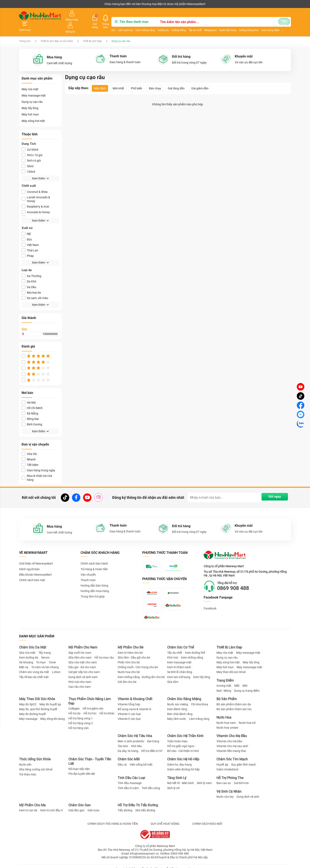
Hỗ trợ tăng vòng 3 (81, 718)
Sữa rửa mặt (27, 647)
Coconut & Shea (35, 182)
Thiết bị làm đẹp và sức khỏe (57, 31)
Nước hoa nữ (247, 717)
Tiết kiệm (30, 455)
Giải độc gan (76, 805)
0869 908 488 (235, 578)
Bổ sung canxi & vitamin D (134, 704)
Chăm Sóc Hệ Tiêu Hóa (135, 730)
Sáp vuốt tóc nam (80, 647)
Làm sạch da (101, 24)
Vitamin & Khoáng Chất (135, 693)
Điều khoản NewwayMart (35, 565)
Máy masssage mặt (249, 662)
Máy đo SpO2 (28, 699)
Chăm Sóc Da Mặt (33, 642)
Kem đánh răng (177, 704)
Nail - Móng (224, 685)
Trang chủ (25, 31)
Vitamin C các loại (129, 709)
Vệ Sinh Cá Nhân (229, 786)
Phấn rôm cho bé (129, 657)
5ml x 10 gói (32, 145)
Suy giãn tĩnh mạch (244, 759)
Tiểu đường (125, 805)
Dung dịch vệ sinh (248, 791)
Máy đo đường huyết (33, 709)
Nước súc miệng (178, 699)
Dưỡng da (139, 24)
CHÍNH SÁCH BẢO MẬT (207, 818)
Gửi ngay (272, 488)
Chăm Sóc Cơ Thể (180, 642)
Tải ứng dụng (73, 4)
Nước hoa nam (226, 717)
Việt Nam (30, 235)
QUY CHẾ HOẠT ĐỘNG (165, 818)
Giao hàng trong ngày (38, 461)
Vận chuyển (88, 565)
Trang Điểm (225, 675)
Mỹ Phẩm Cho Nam (83, 642)
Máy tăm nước (177, 713)
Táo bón (123, 741)
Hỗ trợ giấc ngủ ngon (181, 741)
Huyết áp (222, 759)
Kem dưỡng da (29, 652)
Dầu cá (122, 759)
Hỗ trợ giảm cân (93, 703)
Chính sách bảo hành (94, 554)
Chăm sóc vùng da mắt (34, 667)
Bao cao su (224, 778)
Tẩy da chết (171, 24)
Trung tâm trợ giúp (93, 587)
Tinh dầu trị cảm (128, 782)
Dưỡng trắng (155, 24)
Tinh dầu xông (151, 782)
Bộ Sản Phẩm (227, 693)
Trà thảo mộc (28, 769)
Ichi (89, 24)
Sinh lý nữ (173, 782)
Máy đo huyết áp (50, 699)
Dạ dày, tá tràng (128, 745)
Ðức (27, 229)
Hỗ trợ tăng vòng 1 (81, 713)
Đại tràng (153, 736)
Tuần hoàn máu (177, 736)
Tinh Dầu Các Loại (131, 772)
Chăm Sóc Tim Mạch (232, 754)
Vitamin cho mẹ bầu (229, 736)
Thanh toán (88, 570)
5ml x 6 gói (31, 151)
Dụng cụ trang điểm (247, 685)
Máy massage (28, 713)
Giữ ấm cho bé (127, 676)
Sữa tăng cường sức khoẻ (36, 764)
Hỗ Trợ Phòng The (230, 772)
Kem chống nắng (121, 24)
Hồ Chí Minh (32, 398)
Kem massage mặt (179, 657)
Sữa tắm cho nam (80, 652)
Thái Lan (30, 241)
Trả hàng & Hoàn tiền (94, 559)
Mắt (237, 680)
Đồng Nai (30, 409)
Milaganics (186, 24)
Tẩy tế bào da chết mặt (34, 671)
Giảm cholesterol (227, 764)
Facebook (210, 599)
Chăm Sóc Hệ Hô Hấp (183, 754)
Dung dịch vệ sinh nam (83, 671)
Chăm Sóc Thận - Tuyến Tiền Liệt (90, 756)
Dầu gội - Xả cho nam (82, 662)
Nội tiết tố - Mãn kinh (180, 778)
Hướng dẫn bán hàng (94, 576)
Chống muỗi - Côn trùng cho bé (138, 662)
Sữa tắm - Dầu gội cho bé (134, 652)
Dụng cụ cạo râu (32, 92)
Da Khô (29, 272)
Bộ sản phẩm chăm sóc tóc (234, 704)
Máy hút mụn (30, 105)
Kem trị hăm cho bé (130, 647)
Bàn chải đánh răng (180, 709)
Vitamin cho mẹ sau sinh (232, 741)
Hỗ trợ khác (107, 708)
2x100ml (30, 140)
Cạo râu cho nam (79, 681)
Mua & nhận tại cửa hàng (37, 468)
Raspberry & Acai (35, 197)
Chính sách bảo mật (32, 570)
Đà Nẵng (30, 404)
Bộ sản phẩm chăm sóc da (234, 699)
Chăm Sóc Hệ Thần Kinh (185, 730)
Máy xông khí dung (53, 713)
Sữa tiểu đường (145, 805)
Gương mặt (224, 680)
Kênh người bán (28, 4)
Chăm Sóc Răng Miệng (184, 693)
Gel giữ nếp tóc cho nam (84, 667)
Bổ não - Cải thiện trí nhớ (183, 745)
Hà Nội (29, 393)
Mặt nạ (24, 662)
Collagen (74, 703)
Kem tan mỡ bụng (179, 671)
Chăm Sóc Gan (79, 799)
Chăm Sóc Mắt (129, 754)
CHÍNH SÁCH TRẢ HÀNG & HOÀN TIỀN (113, 818)
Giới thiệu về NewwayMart (36, 554)
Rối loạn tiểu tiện (79, 763)
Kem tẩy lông (202, 671)
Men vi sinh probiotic (131, 736)
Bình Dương (32, 415)
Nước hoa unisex (227, 722)
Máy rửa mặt (30, 79)
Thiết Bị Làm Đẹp (93, 31)
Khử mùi (173, 652)
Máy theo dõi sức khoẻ (231, 667)
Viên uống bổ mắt (141, 759)
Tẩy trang (45, 647)
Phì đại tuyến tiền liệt (82, 768)
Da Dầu (29, 277)
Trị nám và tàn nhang (45, 662)
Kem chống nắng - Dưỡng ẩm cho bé (141, 671)
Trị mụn (41, 657)
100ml (28, 162)
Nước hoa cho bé (129, 667)
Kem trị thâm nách (179, 662)
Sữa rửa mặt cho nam (83, 657)
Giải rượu (93, 805)
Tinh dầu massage (130, 778)
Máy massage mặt (34, 86)
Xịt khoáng (26, 657)
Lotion (56, 667)
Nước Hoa (224, 712)
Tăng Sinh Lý (177, 772)
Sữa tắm (173, 676)
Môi (245, 680)
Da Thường (31, 266)
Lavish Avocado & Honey (36, 190)
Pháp (28, 246)
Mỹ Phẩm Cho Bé (130, 642)
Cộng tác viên (51, 4)
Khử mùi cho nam (80, 676)
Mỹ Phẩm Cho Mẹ (32, 799)
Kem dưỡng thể (195, 647)
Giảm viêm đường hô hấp (183, 764)
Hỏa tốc (29, 444)
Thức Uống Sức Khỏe (35, 754)
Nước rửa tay (225, 791)
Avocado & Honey (36, 202)
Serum (45, 652)
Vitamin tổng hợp (129, 699)
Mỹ (26, 224)
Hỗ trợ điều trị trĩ (152, 745)
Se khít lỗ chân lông (180, 667)
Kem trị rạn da (28, 805)
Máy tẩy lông (30, 98)
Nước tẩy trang (204, 24)
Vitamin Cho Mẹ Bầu (232, 730)
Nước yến (25, 759)
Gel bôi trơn (241, 778)
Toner (52, 657)
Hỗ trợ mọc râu (104, 652)
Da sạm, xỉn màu (35, 288)
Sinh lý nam (204, 778)
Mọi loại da (31, 283)
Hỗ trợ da (74, 708)
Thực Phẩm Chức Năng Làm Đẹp (90, 696)
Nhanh (29, 450)
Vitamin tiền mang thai (231, 745)
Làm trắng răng (199, 713)
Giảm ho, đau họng (179, 759)
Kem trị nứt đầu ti (51, 805)
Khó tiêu (136, 741)
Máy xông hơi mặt (33, 111)
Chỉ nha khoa (200, 699)
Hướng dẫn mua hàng (95, 581)
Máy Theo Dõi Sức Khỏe (37, 693)
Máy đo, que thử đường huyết (38, 704)
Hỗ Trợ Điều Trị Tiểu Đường (138, 799)
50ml (27, 156)
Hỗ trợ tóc (90, 708)
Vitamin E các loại (129, 713)
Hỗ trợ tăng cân (79, 723)
